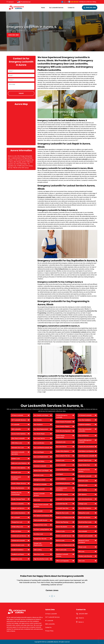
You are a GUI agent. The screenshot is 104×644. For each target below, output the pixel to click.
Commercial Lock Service (19, 536)
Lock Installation (61, 479)
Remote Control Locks (85, 460)
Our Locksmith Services (56, 8)
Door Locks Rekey (39, 461)
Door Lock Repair (39, 452)
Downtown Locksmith (40, 466)
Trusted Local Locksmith (86, 536)
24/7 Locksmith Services (19, 420)
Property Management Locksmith (85, 441)
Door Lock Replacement (41, 457)
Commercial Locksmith (18, 541)
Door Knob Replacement (41, 429)
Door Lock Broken (39, 443)
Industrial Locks (61, 442)
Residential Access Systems (84, 471)
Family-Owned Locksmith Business (41, 506)
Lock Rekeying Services (63, 483)
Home (43, 8)
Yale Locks (82, 561)
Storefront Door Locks (85, 522)
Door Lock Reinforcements (42, 448)
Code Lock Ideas (16, 531)
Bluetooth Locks (16, 472)
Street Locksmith (83, 527)
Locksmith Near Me (62, 504)
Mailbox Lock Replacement (64, 517)
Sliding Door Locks (84, 513)
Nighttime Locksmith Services (62, 555)
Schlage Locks (83, 504)
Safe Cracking (83, 490)
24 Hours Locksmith (17, 415)
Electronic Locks (39, 475)
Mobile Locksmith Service (64, 536)
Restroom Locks (83, 481)
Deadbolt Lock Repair (18, 554)
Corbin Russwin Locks (18, 545)
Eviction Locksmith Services (39, 495)
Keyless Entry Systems (63, 451)
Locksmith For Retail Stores (64, 499)
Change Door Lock (17, 522)
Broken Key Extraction (18, 488)
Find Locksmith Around (41, 520)
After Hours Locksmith (18, 438)
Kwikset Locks (60, 460)
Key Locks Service (61, 447)
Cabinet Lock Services (18, 508)
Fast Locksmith (38, 511)
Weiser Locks (82, 547)
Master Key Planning (62, 522)
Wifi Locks (81, 552)
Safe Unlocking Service (85, 499)
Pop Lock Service (84, 436)
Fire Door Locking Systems (42, 529)
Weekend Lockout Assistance (84, 541)
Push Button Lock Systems (86, 451)
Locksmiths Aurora (52, 642)
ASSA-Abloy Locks (17, 443)
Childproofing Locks (17, 527)
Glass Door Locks (39, 554)
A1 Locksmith (15, 425)
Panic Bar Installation (85, 420)
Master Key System (62, 527)
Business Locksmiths (18, 504)
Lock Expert (60, 474)
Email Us (81, 618)
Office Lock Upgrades (62, 561)
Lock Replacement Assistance (62, 489)
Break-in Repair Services (19, 483)
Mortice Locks (60, 541)
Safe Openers (83, 495)
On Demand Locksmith (85, 415)
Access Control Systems (19, 434)
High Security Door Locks (41, 559)
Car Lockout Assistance (18, 513)
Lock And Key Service (62, 470)
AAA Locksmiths (16, 429)
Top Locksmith (83, 531)
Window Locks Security (85, 556)
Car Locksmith (16, 517)
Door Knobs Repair (39, 434)
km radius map (21, 125)
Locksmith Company (62, 495)
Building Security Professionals (16, 494)
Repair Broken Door (84, 465)
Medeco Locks (60, 531)
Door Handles (38, 420)
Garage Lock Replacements (38, 544)
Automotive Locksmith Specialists (18, 453)
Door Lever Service (39, 438)
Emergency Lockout (40, 480)
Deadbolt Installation (18, 550)
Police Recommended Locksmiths (85, 430)
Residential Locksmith (85, 476)
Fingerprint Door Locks (40, 525)
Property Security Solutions (86, 447)
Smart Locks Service (84, 517)
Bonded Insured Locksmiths (16, 478)
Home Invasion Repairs (63, 426)
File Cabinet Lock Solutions (42, 516)
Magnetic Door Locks (62, 513)
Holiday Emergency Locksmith (62, 416)
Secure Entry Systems (85, 508)
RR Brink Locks (83, 485)
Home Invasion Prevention (64, 422)
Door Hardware (38, 425)
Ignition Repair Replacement (60, 437)
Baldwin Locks (16, 459)
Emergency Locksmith (40, 484)
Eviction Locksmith (39, 489)
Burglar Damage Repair (18, 499)
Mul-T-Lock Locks (61, 550)
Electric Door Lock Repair (41, 471)
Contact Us (71, 8)
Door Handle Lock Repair (41, 415)
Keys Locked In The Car (63, 456)
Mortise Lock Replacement (64, 545)
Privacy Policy (49, 631)
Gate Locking (38, 550)
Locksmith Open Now (62, 508)
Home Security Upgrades (63, 431)
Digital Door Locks (17, 559)
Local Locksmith (61, 465)
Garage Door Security (40, 539)
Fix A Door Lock (38, 534)
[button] (50, 596)
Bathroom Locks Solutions (19, 463)
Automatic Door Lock (18, 448)
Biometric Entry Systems (18, 468)
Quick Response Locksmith (86, 456)
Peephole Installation (85, 425)
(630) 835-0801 (90, 8)
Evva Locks (37, 500)
